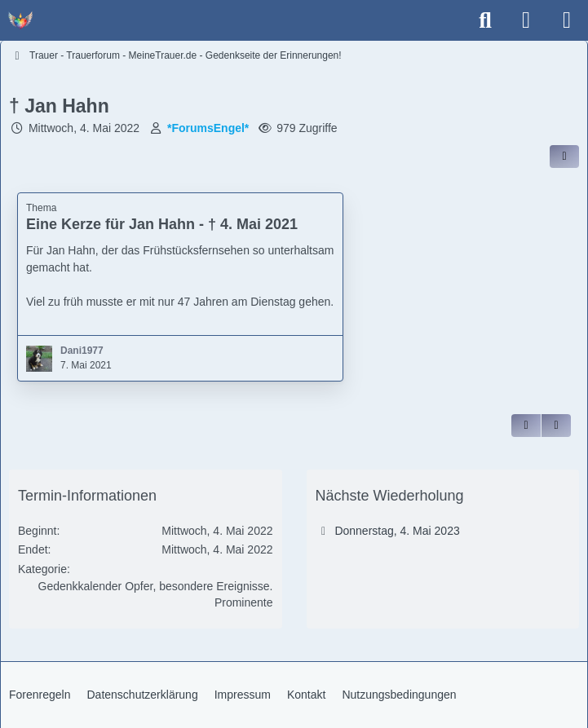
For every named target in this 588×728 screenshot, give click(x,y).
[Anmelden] (526, 20)
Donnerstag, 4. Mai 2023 (397, 531)
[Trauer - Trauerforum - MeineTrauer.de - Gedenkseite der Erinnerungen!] (20, 20)
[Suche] (485, 20)
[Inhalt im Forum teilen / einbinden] (564, 157)
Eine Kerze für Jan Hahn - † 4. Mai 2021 (162, 224)
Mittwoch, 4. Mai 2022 (84, 128)
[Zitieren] (526, 426)
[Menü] (567, 20)
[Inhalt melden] (556, 426)
